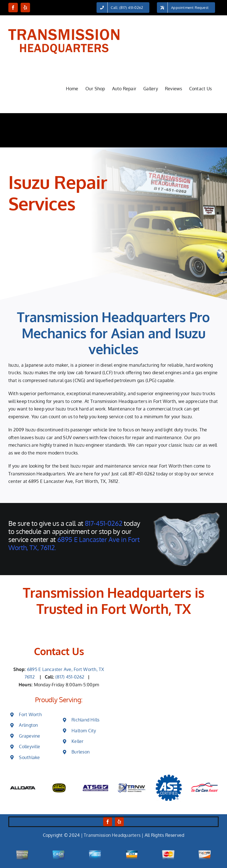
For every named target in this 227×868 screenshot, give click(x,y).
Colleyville (29, 747)
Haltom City (84, 731)
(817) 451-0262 (71, 677)
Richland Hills (85, 720)
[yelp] (119, 822)
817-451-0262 (142, 474)
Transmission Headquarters (112, 835)
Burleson (81, 752)
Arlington (28, 725)
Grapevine (29, 736)
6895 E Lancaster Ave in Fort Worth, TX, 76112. (74, 543)
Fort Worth (30, 714)
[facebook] (108, 822)
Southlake (29, 757)
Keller (77, 741)
